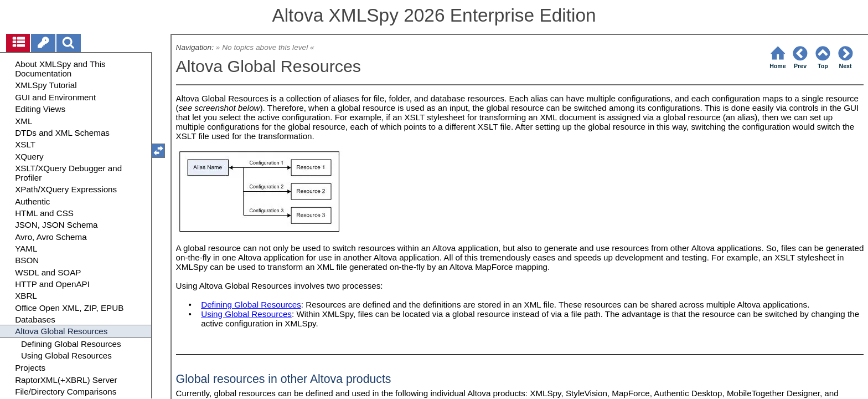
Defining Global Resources (251, 305)
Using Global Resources (246, 314)
